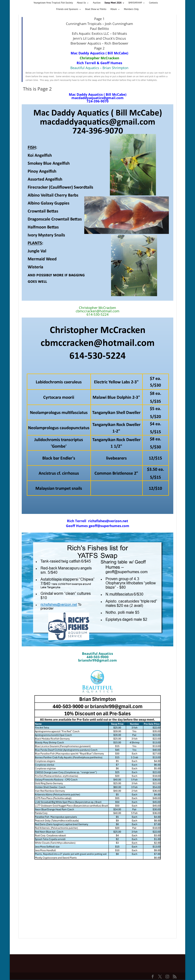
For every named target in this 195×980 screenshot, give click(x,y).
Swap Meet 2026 (113, 3)
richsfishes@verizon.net (108, 521)
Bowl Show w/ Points (96, 9)
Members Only (131, 9)
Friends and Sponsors (67, 9)
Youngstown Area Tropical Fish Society (53, 3)
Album (114, 9)
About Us (81, 3)
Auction (97, 3)
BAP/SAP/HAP (135, 3)
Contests (153, 3)
